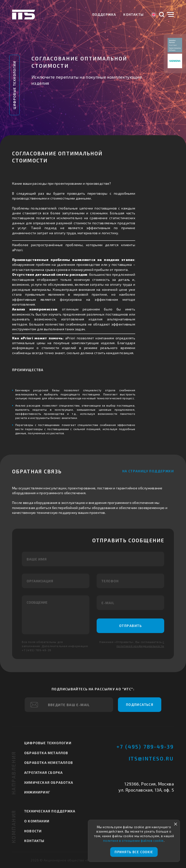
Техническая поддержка (50, 811)
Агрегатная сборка (43, 772)
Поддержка (104, 14)
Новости (33, 831)
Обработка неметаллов (49, 763)
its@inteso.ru (151, 758)
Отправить (131, 626)
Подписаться (140, 705)
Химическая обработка (49, 782)
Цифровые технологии (14, 85)
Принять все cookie (134, 852)
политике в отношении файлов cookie (133, 841)
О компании (37, 821)
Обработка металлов (46, 753)
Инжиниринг (37, 792)
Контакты (133, 14)
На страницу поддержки (148, 471)
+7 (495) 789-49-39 (145, 747)
